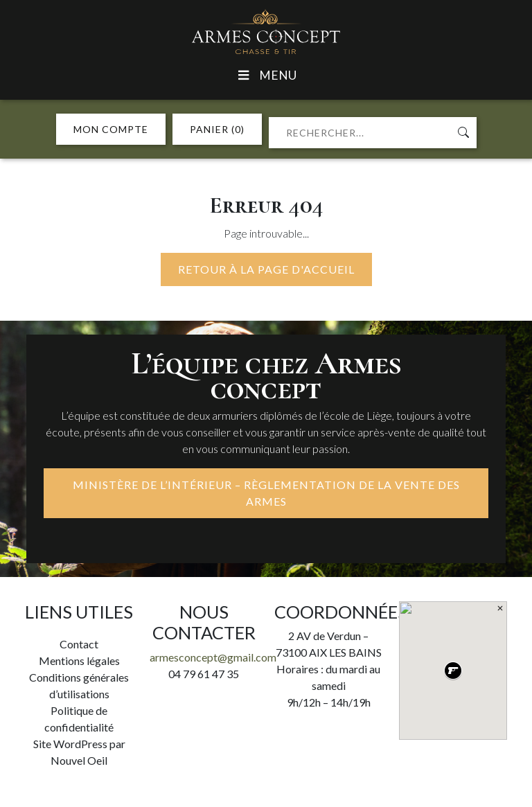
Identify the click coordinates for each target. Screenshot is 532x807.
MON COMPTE (111, 129)
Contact (79, 644)
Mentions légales (79, 660)
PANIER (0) (217, 129)
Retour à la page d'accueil (266, 269)
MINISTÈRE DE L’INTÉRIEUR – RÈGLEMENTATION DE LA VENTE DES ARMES (266, 493)
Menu (266, 75)
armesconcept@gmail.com (213, 657)
